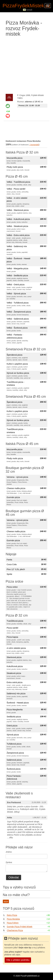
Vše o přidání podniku (18, 960)
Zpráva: (9, 862)
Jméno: (9, 852)
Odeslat (14, 877)
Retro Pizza (12, 915)
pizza (6, 901)
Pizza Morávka (13, 919)
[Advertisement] (26, 65)
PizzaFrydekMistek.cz (26, 6)
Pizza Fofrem (13, 923)
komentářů (34, 145)
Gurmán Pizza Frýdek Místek (20, 927)
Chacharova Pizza (15, 930)
